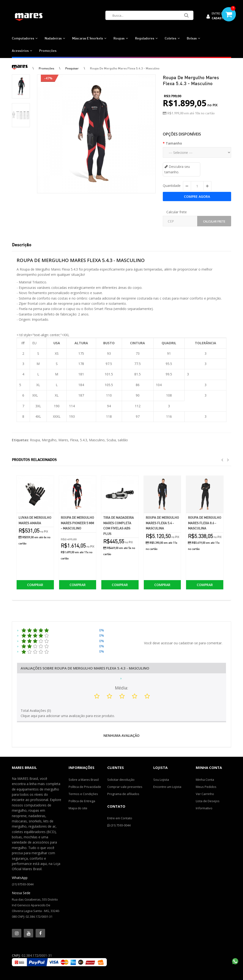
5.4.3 (84, 440)
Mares (63, 440)
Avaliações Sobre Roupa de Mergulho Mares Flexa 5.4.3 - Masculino (85, 668)
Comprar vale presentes (125, 787)
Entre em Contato (120, 818)
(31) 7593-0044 (119, 825)
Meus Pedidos (206, 787)
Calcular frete (177, 212)
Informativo (204, 808)
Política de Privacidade (85, 787)
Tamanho (174, 143)
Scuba (111, 440)
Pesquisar (72, 68)
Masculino (97, 440)
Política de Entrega (82, 801)
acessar (167, 643)
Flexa (74, 440)
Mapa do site (78, 808)
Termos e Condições (83, 794)
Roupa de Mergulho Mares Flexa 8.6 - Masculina (205, 523)
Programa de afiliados (123, 794)
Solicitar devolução (121, 780)
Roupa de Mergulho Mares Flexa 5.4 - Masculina (162, 523)
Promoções (46, 68)
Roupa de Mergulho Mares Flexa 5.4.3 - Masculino (125, 68)
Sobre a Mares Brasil (84, 780)
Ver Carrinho (205, 794)
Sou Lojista (161, 780)
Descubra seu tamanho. (177, 169)
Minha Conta (205, 780)
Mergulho (49, 440)
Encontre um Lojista (167, 787)
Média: (121, 688)
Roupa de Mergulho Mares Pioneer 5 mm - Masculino (77, 523)
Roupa (35, 440)
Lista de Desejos (208, 801)
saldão (123, 440)
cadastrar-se (188, 643)
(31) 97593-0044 (23, 884)
